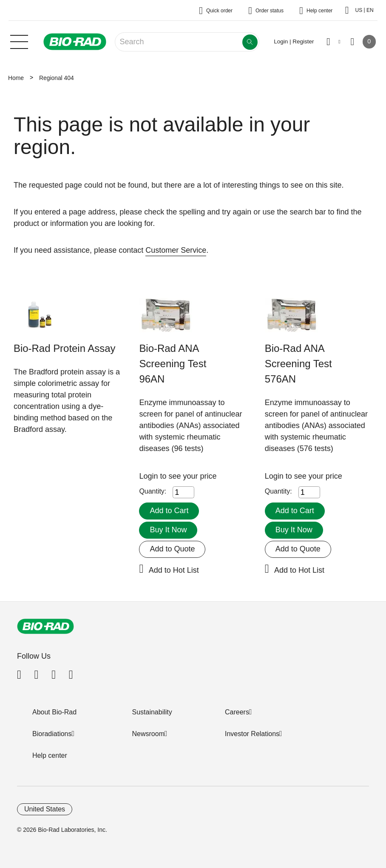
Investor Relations (252, 734)
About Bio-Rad (54, 712)
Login (149, 476)
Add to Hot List (174, 570)
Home (16, 78)
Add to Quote (172, 549)
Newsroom (148, 734)
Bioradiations (52, 734)
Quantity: (153, 491)
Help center (50, 755)
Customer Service (176, 250)
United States (45, 809)
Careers (237, 712)
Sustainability (152, 712)
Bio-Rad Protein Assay (65, 348)
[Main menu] (19, 41)
